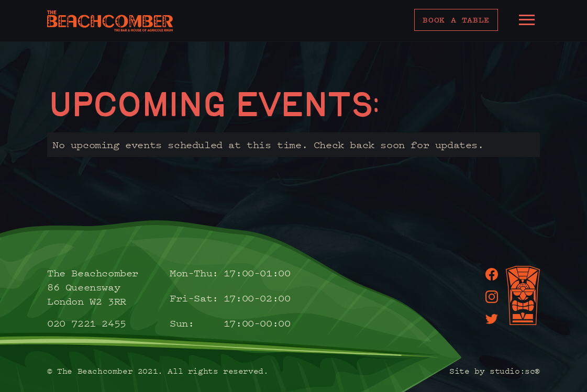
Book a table (456, 20)
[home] (110, 21)
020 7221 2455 (87, 323)
